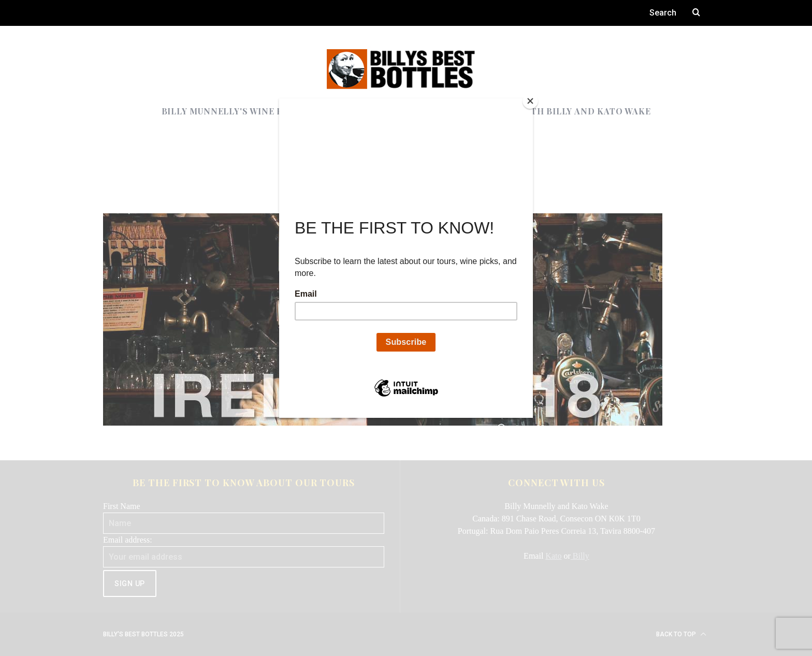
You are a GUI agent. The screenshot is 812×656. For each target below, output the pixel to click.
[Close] (530, 101)
